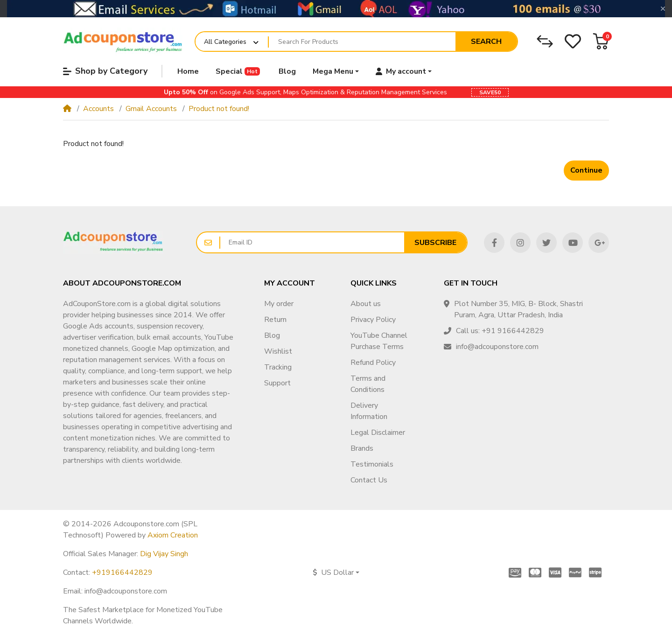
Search (486, 42)
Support (277, 383)
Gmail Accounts (151, 109)
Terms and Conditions (368, 384)
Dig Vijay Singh (164, 554)
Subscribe (435, 243)
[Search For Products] (362, 42)
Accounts (98, 109)
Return (275, 320)
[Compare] (545, 41)
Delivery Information (369, 411)
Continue (586, 170)
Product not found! (219, 109)
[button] (601, 41)
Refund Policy (373, 363)
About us (366, 304)
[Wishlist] (573, 41)
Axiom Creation (173, 535)
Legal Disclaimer (378, 433)
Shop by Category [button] (105, 71)
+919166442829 (122, 572)
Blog (272, 335)
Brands (362, 448)
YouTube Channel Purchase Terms (379, 341)
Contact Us (369, 480)
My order (279, 304)
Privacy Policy (373, 320)
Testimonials (372, 464)
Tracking (278, 367)
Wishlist (278, 351)
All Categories (225, 42)
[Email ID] (312, 242)
